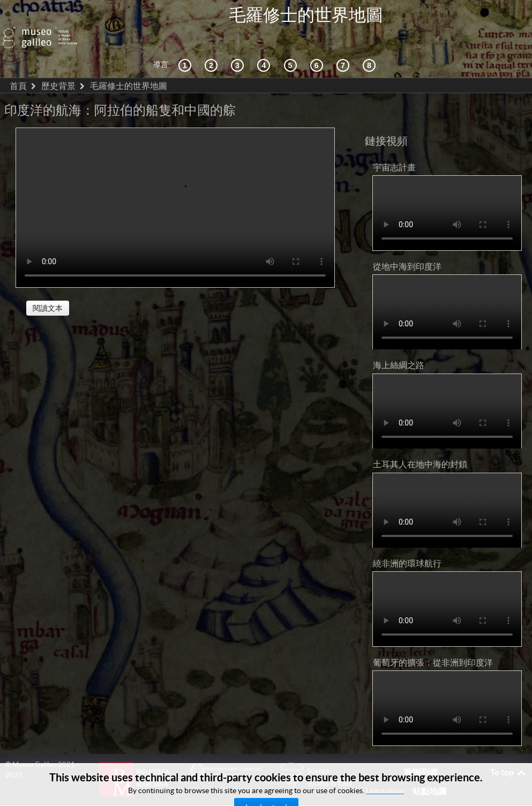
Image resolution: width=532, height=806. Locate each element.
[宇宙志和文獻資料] (239, 42)
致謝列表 (421, 748)
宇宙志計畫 (394, 143)
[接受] (265, 42)
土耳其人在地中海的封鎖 (420, 441)
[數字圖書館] (371, 42)
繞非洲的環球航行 (407, 539)
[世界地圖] (292, 42)
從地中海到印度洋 (407, 242)
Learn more (385, 790)
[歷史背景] (186, 42)
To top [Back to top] (508, 748)
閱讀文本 (48, 284)
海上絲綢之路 (399, 341)
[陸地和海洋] (344, 42)
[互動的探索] (213, 42)
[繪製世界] (318, 42)
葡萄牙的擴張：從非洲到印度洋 (433, 638)
